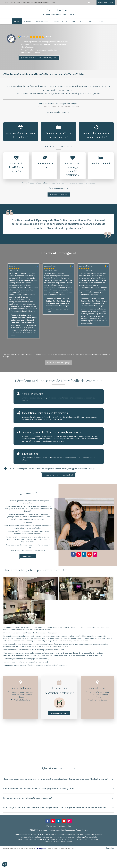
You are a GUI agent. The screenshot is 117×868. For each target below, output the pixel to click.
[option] (59, 289)
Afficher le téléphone (60, 188)
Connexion (110, 848)
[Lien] (11, 39)
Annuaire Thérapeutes (68, 848)
